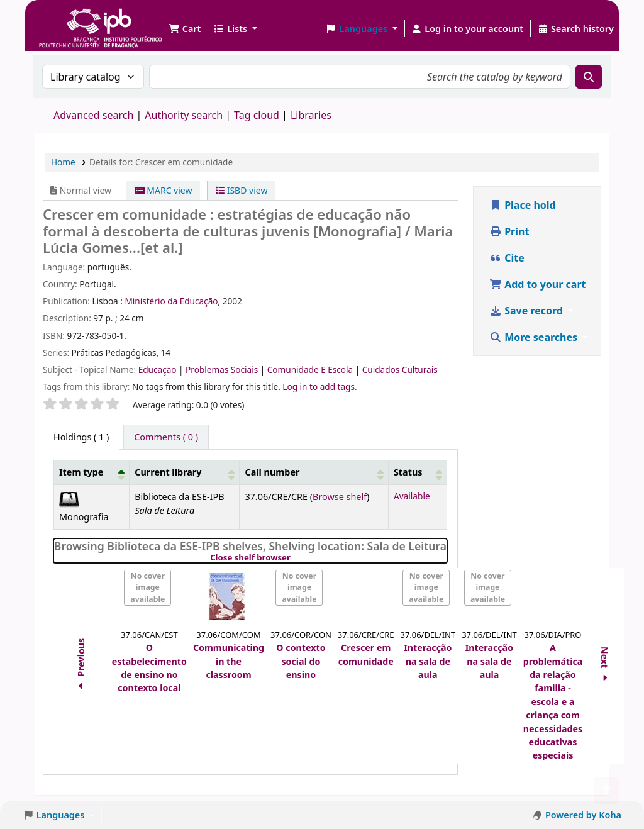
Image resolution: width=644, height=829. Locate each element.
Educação (158, 370)
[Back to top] (606, 790)
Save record (527, 311)
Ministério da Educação (171, 301)
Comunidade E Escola (311, 370)
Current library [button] (168, 472)
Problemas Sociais (223, 370)
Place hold (523, 205)
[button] (185, 29)
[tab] (166, 437)
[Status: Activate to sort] (417, 472)
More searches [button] (535, 337)
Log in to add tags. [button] (319, 387)
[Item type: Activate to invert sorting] (92, 472)
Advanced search (93, 115)
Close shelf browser (293, 558)
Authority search (184, 115)
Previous (81, 666)
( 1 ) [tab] (81, 437)
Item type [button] (81, 472)
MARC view (164, 190)
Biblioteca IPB (69, 19)
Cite (507, 258)
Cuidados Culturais (400, 370)
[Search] (589, 77)
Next (605, 666)
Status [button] (408, 472)
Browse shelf (340, 497)
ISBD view (241, 190)
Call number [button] (272, 472)
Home (63, 162)
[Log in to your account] (468, 29)
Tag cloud (257, 115)
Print (509, 231)
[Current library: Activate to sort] (185, 472)
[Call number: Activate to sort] (314, 472)
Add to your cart (538, 284)
